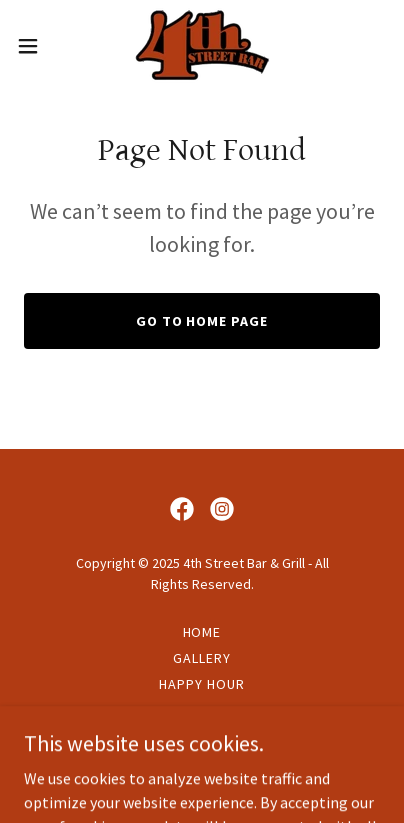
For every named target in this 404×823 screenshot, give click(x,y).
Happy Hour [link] (202, 684)
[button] (37, 46)
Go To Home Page (202, 321)
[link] (202, 45)
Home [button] (202, 632)
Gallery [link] (202, 658)
